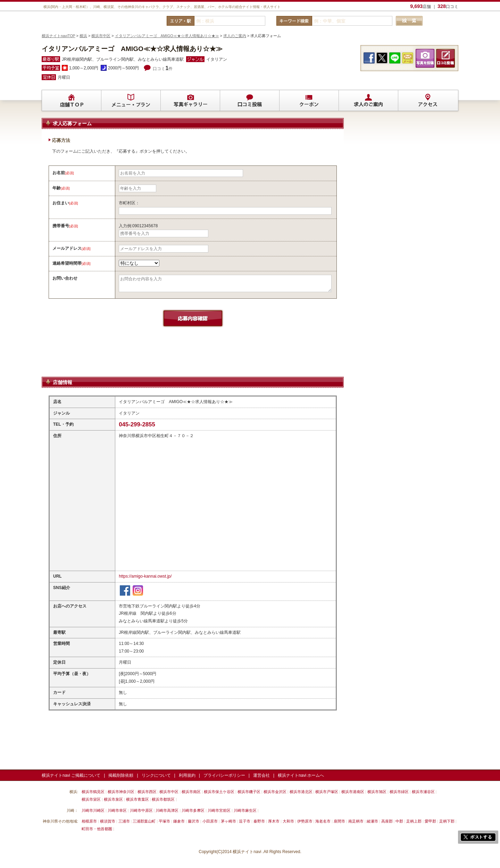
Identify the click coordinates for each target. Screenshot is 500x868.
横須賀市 (108, 821)
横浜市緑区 (399, 792)
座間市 (339, 821)
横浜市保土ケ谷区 (219, 792)
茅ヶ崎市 (228, 821)
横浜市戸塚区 (327, 792)
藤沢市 (194, 821)
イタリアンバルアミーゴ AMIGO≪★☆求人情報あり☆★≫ (167, 36)
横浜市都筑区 (163, 799)
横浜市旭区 (377, 792)
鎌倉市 (179, 821)
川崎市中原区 (141, 810)
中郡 (399, 821)
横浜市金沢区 (275, 792)
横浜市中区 (101, 36)
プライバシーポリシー (224, 775)
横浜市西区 (147, 792)
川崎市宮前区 (219, 810)
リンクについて (156, 775)
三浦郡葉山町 (144, 821)
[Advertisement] (193, 359)
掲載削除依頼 (121, 775)
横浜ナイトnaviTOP (59, 36)
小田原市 (210, 821)
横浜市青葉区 (137, 799)
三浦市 (124, 821)
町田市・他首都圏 (97, 829)
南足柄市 (356, 821)
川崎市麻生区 (245, 810)
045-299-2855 (137, 424)
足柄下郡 (447, 821)
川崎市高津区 (167, 810)
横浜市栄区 (91, 799)
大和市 (288, 821)
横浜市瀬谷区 (423, 792)
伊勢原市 (305, 821)
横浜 (83, 36)
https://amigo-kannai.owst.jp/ (145, 576)
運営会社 (261, 775)
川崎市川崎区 (93, 810)
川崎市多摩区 (193, 810)
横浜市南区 (191, 792)
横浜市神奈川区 (121, 792)
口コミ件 (163, 69)
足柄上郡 (414, 821)
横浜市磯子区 (249, 792)
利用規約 (187, 775)
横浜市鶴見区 (93, 792)
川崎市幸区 (117, 810)
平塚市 (164, 821)
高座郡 (387, 821)
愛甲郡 (430, 821)
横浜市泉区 (113, 799)
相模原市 (89, 821)
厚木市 (274, 821)
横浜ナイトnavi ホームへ (301, 775)
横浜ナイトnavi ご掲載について (71, 775)
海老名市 (323, 821)
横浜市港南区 (353, 792)
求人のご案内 (235, 36)
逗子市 (245, 821)
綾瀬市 (372, 821)
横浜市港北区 (301, 792)
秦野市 (259, 821)
